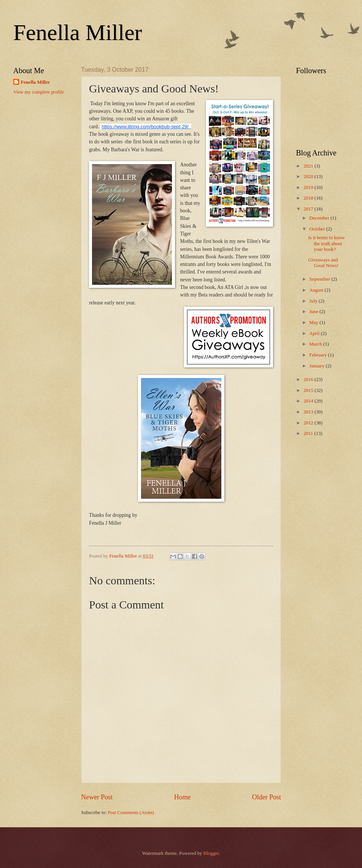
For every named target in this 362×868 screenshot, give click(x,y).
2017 (309, 209)
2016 (309, 379)
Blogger (211, 853)
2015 (309, 390)
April (315, 333)
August (317, 290)
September (320, 279)
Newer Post (97, 797)
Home (182, 797)
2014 (309, 401)
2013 (309, 412)
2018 (309, 198)
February (319, 355)
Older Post (266, 797)
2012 (309, 423)
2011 (309, 433)
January (317, 366)
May (314, 323)
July (314, 301)
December (320, 218)
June (314, 312)
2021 (309, 166)
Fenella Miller (78, 32)
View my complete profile (39, 92)
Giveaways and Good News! (323, 263)
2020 (309, 177)
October (318, 229)
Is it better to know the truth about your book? (326, 244)
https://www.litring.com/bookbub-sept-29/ (145, 127)
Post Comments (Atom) (131, 813)
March (316, 344)
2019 (309, 187)
